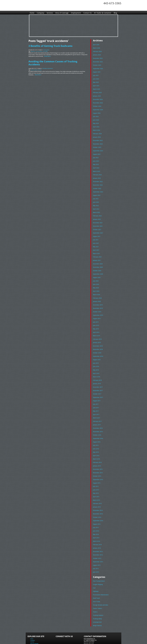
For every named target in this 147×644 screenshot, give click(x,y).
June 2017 (96, 398)
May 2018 (96, 361)
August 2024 (96, 111)
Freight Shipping (97, 570)
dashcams (33, 51)
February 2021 (97, 251)
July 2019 (95, 314)
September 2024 (97, 108)
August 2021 (96, 231)
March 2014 (96, 528)
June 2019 (96, 318)
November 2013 (97, 541)
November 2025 (97, 61)
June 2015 (96, 478)
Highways (96, 576)
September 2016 (97, 428)
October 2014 (97, 504)
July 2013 (95, 554)
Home (32, 13)
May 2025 (96, 81)
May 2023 (96, 161)
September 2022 (97, 188)
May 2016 (96, 441)
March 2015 (96, 488)
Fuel (94, 573)
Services (50, 13)
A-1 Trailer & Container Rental (84, 638)
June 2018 (96, 358)
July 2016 (95, 434)
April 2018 (96, 364)
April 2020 (96, 284)
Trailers (95, 596)
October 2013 (97, 544)
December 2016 (97, 418)
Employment (76, 13)
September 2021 (97, 228)
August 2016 (96, 431)
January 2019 (97, 334)
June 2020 (96, 278)
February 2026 (97, 51)
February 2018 (97, 371)
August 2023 (96, 151)
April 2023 (96, 164)
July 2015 (95, 474)
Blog (115, 13)
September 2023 (97, 148)
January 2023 (97, 174)
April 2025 (96, 85)
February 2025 (97, 91)
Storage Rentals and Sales (100, 590)
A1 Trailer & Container (102, 13)
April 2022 (96, 204)
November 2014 (97, 501)
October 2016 (97, 424)
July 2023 (95, 154)
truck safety (45, 51)
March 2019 (96, 328)
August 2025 (96, 71)
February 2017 (97, 411)
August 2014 (96, 511)
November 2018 (97, 341)
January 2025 (97, 95)
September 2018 (97, 348)
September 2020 (97, 268)
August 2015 (96, 471)
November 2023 (97, 141)
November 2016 (97, 421)
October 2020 (97, 264)
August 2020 (96, 271)
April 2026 (96, 45)
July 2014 (95, 514)
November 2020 (97, 261)
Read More (47, 56)
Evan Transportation (99, 566)
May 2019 (96, 321)
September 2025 (97, 68)
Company (40, 13)
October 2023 (97, 144)
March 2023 (96, 168)
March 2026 (96, 48)
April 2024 (96, 124)
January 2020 (97, 294)
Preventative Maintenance (47, 65)
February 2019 (97, 331)
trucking (40, 66)
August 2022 (96, 191)
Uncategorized (97, 606)
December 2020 (97, 258)
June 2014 (96, 518)
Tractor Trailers (97, 593)
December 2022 (97, 178)
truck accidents (39, 51)
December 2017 (97, 378)
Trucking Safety (46, 50)
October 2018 (97, 344)
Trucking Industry (98, 600)
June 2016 (96, 438)
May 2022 (96, 201)
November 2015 (97, 461)
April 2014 (96, 524)
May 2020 (96, 281)
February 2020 (97, 291)
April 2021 (96, 244)
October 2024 (97, 104)
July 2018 (95, 354)
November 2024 (97, 101)
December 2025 (97, 58)
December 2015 (97, 458)
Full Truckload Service (97, 638)
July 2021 (95, 234)
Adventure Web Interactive (95, 643)
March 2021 (96, 248)
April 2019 (96, 324)
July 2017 (95, 394)
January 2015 (97, 494)
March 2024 (96, 128)
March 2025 (96, 88)
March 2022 (96, 208)
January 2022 (97, 214)
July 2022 (95, 194)
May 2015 (96, 481)
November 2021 (97, 221)
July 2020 (95, 274)
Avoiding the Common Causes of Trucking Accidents (58, 61)
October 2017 (97, 384)
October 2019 (97, 304)
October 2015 (97, 464)
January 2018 (97, 374)
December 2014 (97, 498)
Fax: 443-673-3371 (88, 630)
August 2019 (96, 311)
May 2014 (96, 521)
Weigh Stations (97, 610)
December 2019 (97, 298)
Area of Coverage (62, 13)
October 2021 (97, 224)
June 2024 (96, 118)
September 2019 (97, 308)
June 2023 (96, 158)
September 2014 (97, 508)
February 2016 (97, 451)
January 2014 (97, 534)
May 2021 (96, 241)
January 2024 (97, 134)
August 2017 (96, 391)
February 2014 (97, 531)
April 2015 (96, 484)
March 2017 (96, 408)
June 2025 (96, 78)
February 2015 (97, 491)
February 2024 (97, 131)
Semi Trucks (96, 586)
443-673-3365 (112, 3)
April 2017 (96, 404)
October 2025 (97, 64)
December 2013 (97, 538)
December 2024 (97, 98)
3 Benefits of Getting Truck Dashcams (50, 46)
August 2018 (96, 351)
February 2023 (97, 171)
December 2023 (97, 138)
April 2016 (96, 444)
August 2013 (96, 551)
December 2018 (97, 338)
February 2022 (97, 211)
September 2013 (97, 548)
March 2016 (96, 448)
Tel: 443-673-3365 (88, 629)
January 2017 (97, 414)
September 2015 (97, 468)
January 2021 (97, 254)
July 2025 (95, 74)
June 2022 (96, 198)
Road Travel (96, 583)
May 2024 (96, 121)
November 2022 (97, 181)
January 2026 (97, 54)
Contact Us (87, 13)
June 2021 (96, 238)
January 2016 (97, 454)
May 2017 (96, 401)
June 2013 (96, 558)
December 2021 (97, 218)
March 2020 (96, 288)
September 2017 (97, 388)
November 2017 (97, 381)
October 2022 (97, 184)
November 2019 (97, 301)
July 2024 (95, 114)
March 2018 (96, 368)
